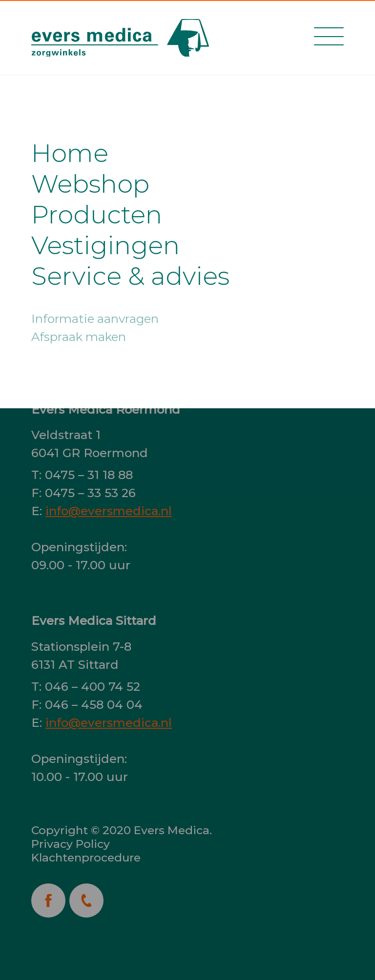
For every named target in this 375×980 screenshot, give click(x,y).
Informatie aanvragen (95, 319)
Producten (97, 214)
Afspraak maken (79, 337)
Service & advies (130, 276)
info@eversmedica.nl (109, 511)
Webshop (90, 184)
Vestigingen (105, 245)
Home (70, 153)
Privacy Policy (71, 844)
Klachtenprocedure (86, 858)
